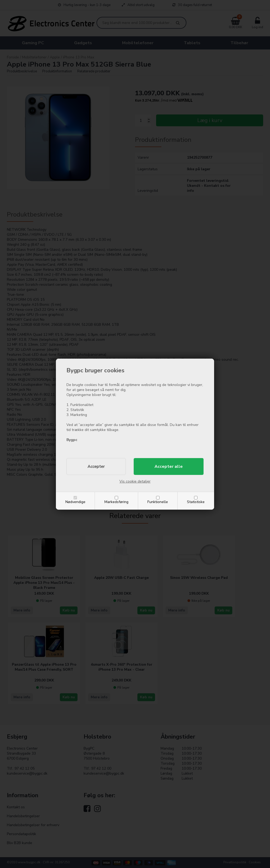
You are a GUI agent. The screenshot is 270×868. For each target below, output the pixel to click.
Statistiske (196, 502)
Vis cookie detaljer (135, 481)
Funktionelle (158, 502)
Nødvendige (75, 502)
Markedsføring (116, 502)
